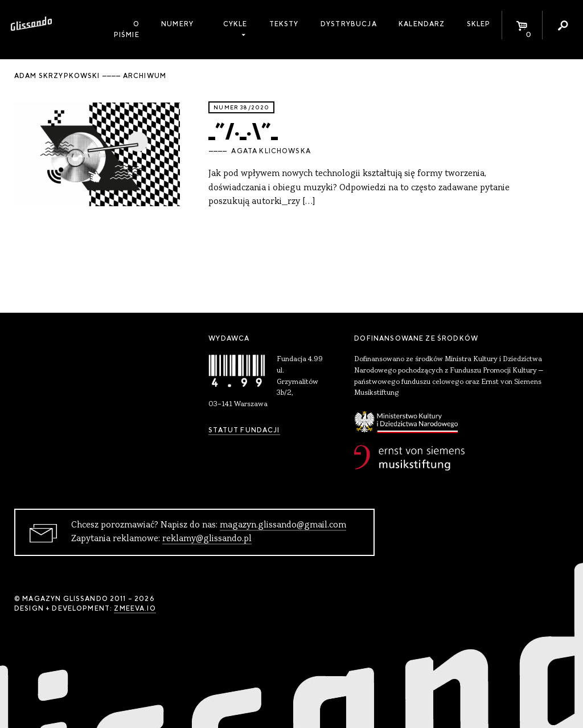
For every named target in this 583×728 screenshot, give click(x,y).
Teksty (284, 24)
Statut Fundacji (244, 430)
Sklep (479, 24)
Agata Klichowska (271, 151)
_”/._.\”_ (243, 129)
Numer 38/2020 (241, 107)
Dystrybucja (349, 24)
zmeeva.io (135, 608)
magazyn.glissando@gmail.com (283, 525)
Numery (177, 24)
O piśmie (127, 29)
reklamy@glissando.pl (207, 539)
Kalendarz (422, 24)
